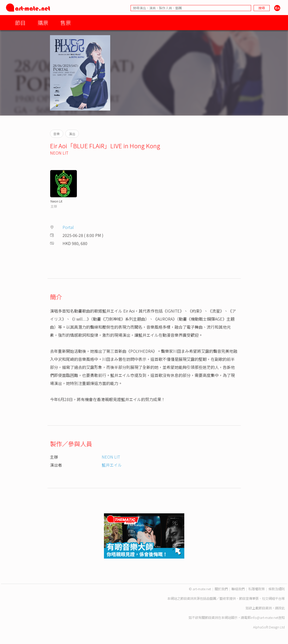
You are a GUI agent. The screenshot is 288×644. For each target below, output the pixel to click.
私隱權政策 (256, 589)
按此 (281, 608)
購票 (43, 22)
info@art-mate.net (264, 617)
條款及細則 (277, 589)
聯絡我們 (238, 589)
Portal (68, 227)
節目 (20, 22)
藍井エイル (112, 465)
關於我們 (221, 589)
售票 (66, 22)
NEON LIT (59, 153)
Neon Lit (56, 201)
